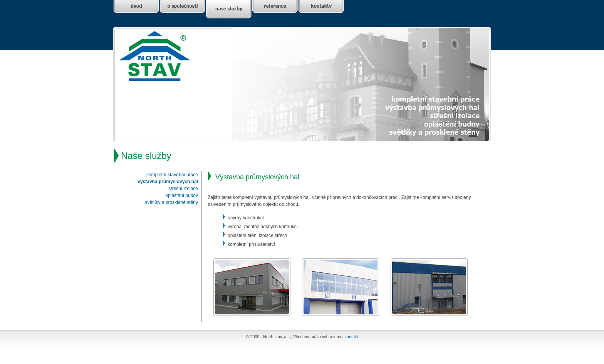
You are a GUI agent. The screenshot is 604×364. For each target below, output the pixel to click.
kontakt (351, 337)
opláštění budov (182, 195)
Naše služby (146, 156)
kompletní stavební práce (172, 175)
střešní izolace (183, 189)
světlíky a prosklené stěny (172, 202)
